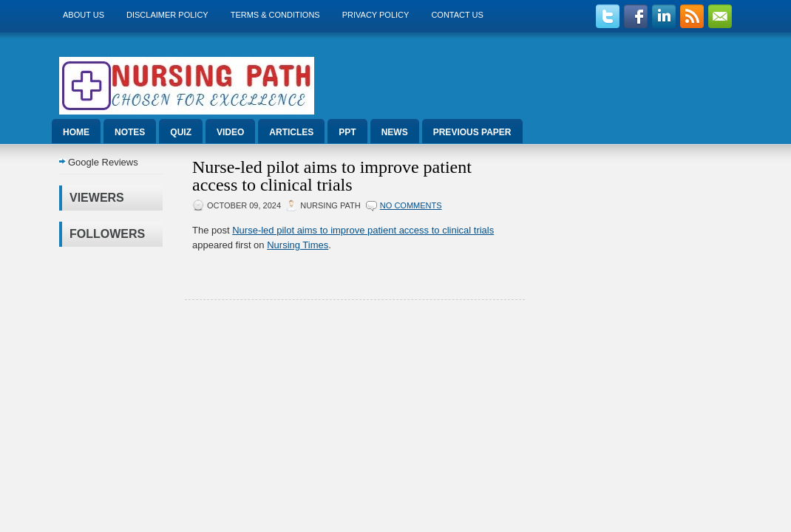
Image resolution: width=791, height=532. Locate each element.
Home (76, 132)
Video (230, 132)
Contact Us (457, 15)
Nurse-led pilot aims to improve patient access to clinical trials (332, 176)
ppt (347, 132)
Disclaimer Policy (167, 15)
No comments (411, 205)
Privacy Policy (376, 15)
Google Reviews (103, 162)
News (395, 132)
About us (84, 15)
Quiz (181, 132)
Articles (291, 132)
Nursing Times (298, 245)
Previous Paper (472, 132)
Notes (130, 132)
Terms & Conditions (275, 15)
